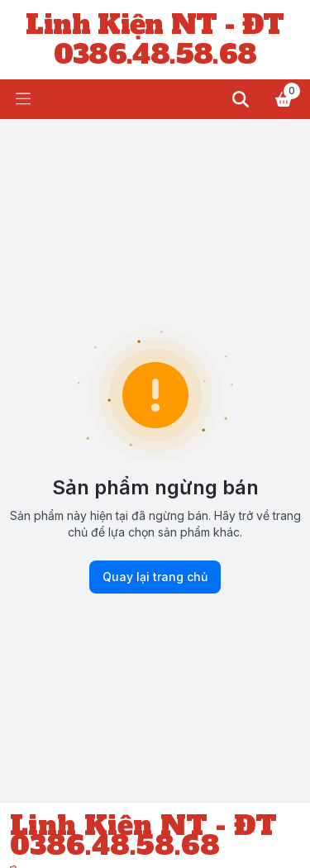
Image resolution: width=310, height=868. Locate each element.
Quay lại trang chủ (155, 577)
